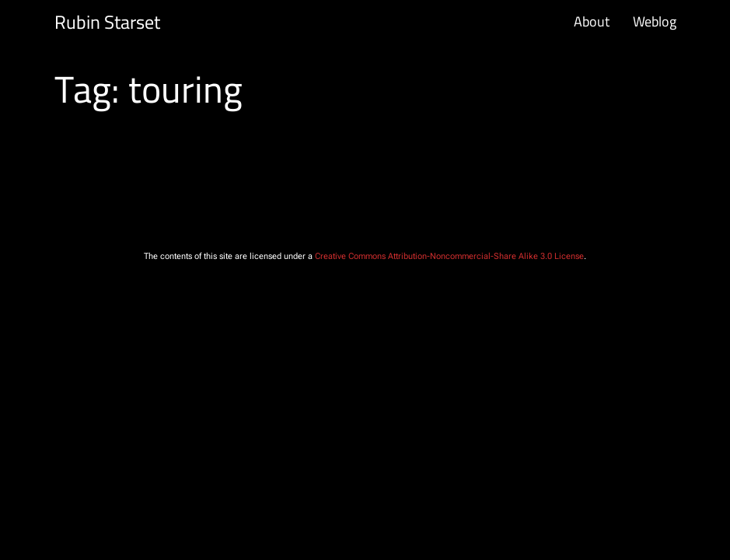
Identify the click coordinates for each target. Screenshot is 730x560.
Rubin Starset (107, 22)
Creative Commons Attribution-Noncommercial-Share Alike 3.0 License (449, 256)
